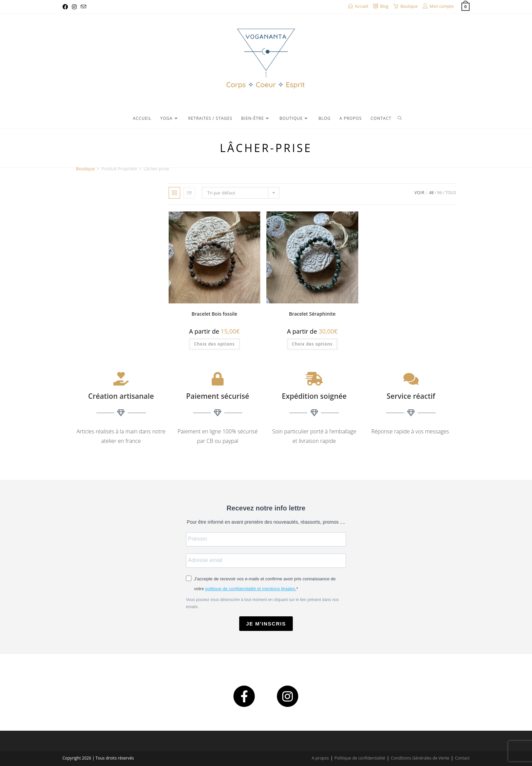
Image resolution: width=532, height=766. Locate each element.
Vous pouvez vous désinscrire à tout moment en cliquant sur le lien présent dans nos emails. (262, 603)
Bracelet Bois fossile (215, 314)
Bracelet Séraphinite (312, 314)
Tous (451, 193)
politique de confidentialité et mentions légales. (251, 589)
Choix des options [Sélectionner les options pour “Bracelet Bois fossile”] (214, 344)
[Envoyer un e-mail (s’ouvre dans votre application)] (83, 7)
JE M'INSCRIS (266, 624)
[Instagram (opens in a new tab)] (74, 7)
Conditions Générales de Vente (420, 758)
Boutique (85, 169)
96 (440, 193)
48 (431, 193)
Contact (462, 758)
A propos (320, 758)
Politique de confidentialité (360, 758)
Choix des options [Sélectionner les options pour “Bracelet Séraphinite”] (312, 344)
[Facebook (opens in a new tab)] (66, 7)
